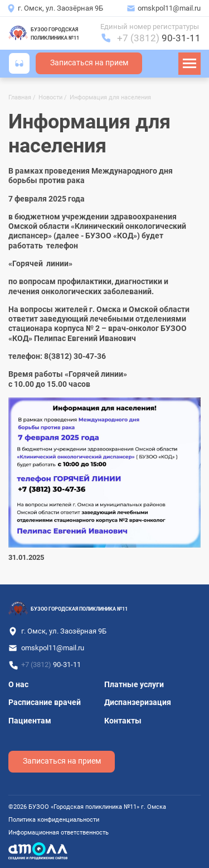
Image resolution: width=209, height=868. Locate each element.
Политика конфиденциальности (54, 820)
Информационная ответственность (59, 833)
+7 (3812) (159, 38)
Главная (20, 97)
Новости (50, 97)
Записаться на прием (89, 63)
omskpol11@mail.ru (169, 8)
